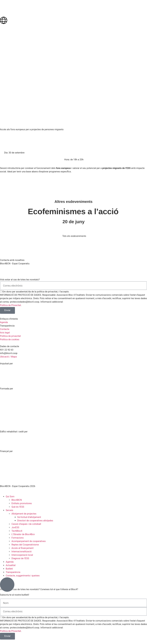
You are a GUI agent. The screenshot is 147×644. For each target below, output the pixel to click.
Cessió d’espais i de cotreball (26, 524)
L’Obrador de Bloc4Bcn (23, 534)
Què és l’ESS (18, 507)
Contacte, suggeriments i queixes (23, 576)
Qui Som (10, 497)
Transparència (13, 572)
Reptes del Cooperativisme (25, 545)
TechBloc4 (17, 531)
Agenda (10, 562)
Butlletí (9, 569)
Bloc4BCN (17, 500)
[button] (14, 153)
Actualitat (11, 565)
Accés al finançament (22, 548)
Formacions (18, 538)
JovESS (15, 527)
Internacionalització (22, 552)
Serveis (9, 510)
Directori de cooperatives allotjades (35, 521)
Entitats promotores (22, 503)
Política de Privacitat (10, 305)
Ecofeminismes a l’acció (73, 211)
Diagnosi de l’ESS (20, 558)
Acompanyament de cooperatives (29, 541)
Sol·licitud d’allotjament (29, 517)
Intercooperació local (22, 555)
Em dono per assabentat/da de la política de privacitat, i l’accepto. (36, 292)
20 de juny (73, 222)
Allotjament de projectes (24, 514)
